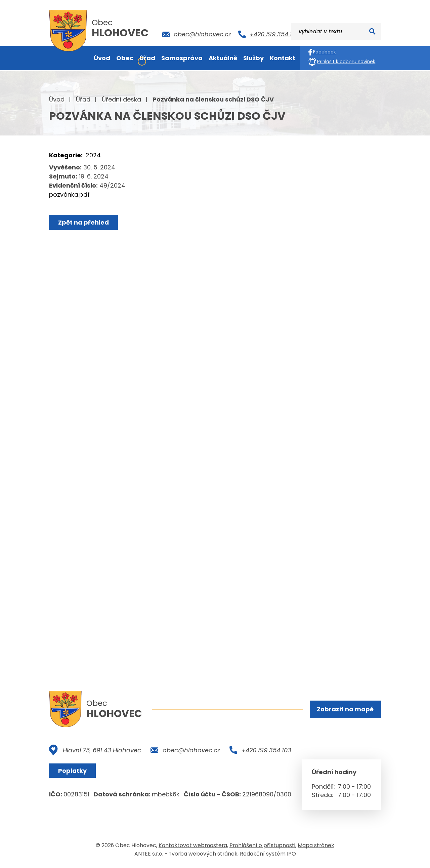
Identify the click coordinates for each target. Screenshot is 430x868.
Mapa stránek (316, 846)
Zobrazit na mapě (345, 709)
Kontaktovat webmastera (193, 846)
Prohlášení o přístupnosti (262, 846)
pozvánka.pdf (69, 194)
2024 (93, 155)
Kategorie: (66, 155)
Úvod (57, 99)
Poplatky (72, 771)
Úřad (83, 99)
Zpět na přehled (83, 222)
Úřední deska (121, 99)
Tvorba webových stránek (203, 854)
